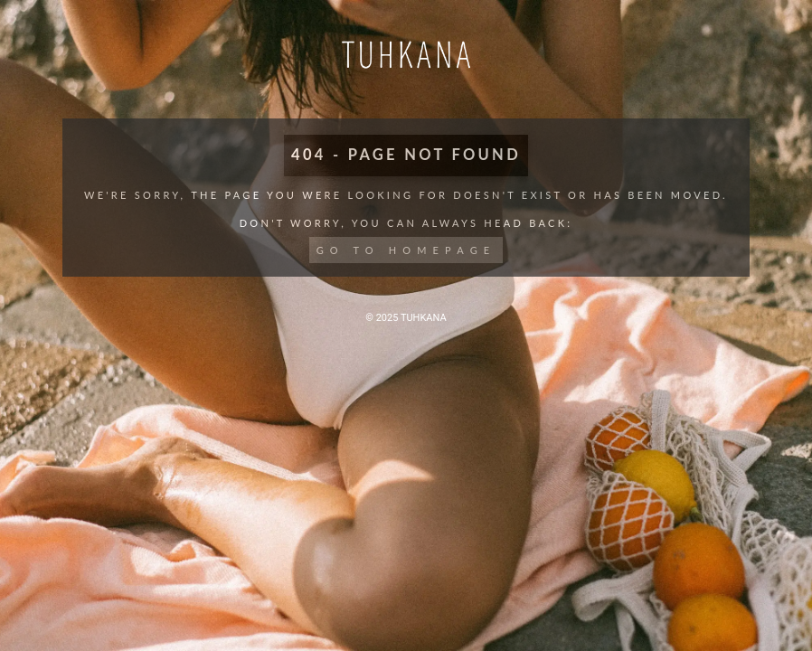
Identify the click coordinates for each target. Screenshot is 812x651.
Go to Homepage (406, 250)
